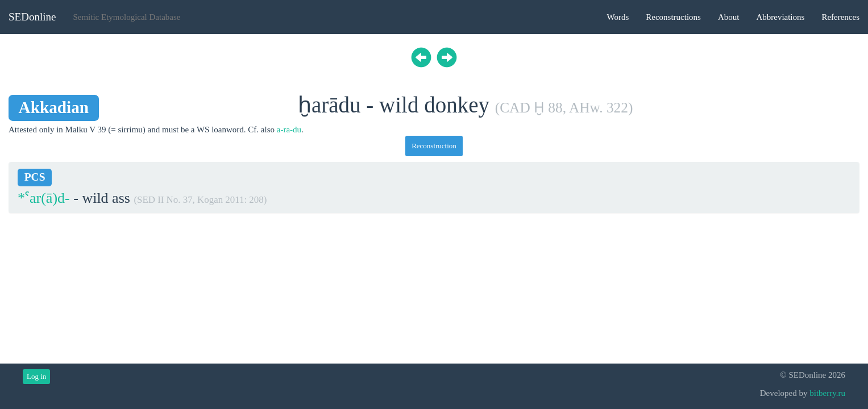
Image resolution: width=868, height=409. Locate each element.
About (729, 17)
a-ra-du (289, 130)
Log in (36, 376)
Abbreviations (780, 17)
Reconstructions (673, 17)
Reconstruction (434, 146)
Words (618, 17)
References (840, 17)
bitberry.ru (827, 393)
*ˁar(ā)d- (44, 198)
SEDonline (32, 17)
